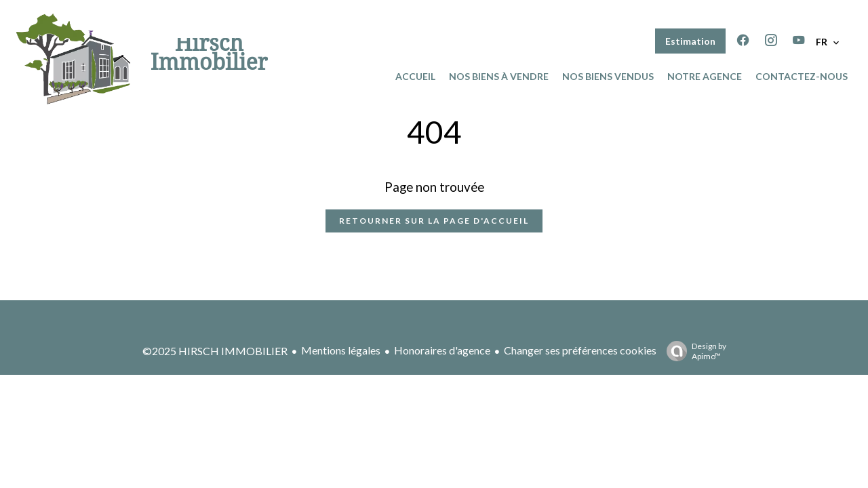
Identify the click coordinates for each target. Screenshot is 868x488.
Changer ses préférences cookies (580, 350)
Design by (693, 351)
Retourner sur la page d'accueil (434, 221)
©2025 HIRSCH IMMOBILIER (215, 351)
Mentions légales (341, 350)
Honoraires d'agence (442, 350)
